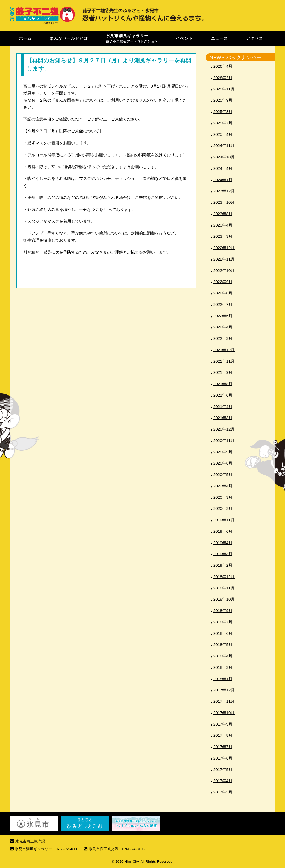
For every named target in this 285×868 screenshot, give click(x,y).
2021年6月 (223, 395)
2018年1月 (223, 679)
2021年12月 (224, 350)
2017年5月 (223, 769)
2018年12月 (224, 577)
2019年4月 (223, 543)
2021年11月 (224, 361)
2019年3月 (223, 554)
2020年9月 (223, 452)
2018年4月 (223, 656)
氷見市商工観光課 (30, 841)
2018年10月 (224, 599)
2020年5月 (223, 474)
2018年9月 (223, 611)
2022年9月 (223, 282)
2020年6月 (223, 463)
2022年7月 (223, 304)
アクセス (254, 38)
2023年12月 (224, 191)
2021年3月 (223, 418)
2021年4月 (223, 407)
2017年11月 (224, 701)
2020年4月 (223, 486)
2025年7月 (223, 123)
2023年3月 (223, 236)
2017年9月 (223, 724)
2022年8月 (223, 293)
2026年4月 (223, 66)
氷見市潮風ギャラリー (132, 38)
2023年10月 (224, 202)
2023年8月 (223, 214)
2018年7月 (223, 622)
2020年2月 (223, 508)
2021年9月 (223, 372)
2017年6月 (223, 758)
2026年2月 (223, 78)
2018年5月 (223, 645)
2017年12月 (224, 690)
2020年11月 (224, 440)
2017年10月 (224, 713)
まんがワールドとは (69, 38)
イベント (184, 38)
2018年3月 (223, 667)
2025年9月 (223, 100)
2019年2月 (223, 565)
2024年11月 (224, 146)
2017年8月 (223, 735)
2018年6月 (223, 633)
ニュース (219, 38)
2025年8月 (223, 112)
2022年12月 (224, 248)
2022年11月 (224, 259)
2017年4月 (223, 781)
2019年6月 (223, 531)
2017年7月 (223, 747)
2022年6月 (223, 316)
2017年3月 (223, 792)
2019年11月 (224, 520)
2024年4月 (223, 168)
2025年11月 (224, 89)
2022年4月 (223, 327)
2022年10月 (224, 270)
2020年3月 (223, 497)
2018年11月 (224, 588)
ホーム (25, 38)
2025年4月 (223, 134)
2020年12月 (224, 429)
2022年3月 (223, 338)
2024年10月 (224, 157)
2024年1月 (223, 180)
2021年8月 (223, 384)
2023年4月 (223, 225)
